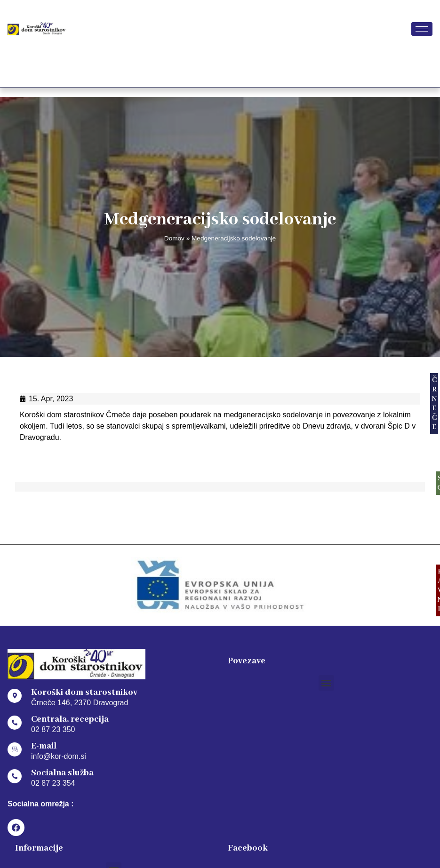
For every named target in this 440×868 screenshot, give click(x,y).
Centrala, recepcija (70, 719)
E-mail (44, 746)
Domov (174, 238)
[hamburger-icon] (422, 29)
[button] (326, 683)
